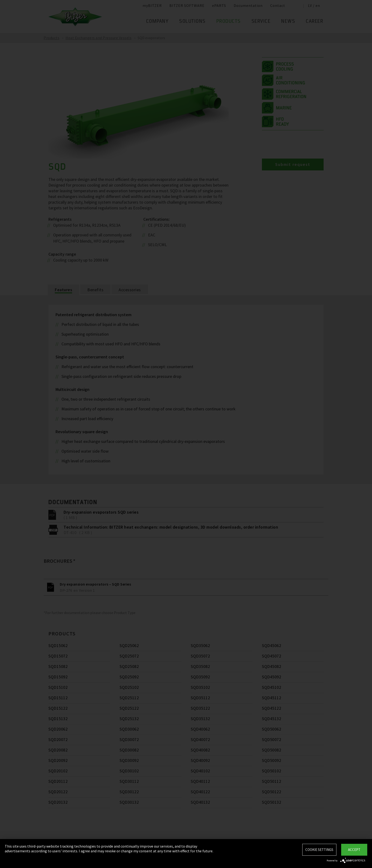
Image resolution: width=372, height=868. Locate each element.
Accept (354, 850)
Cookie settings (319, 850)
